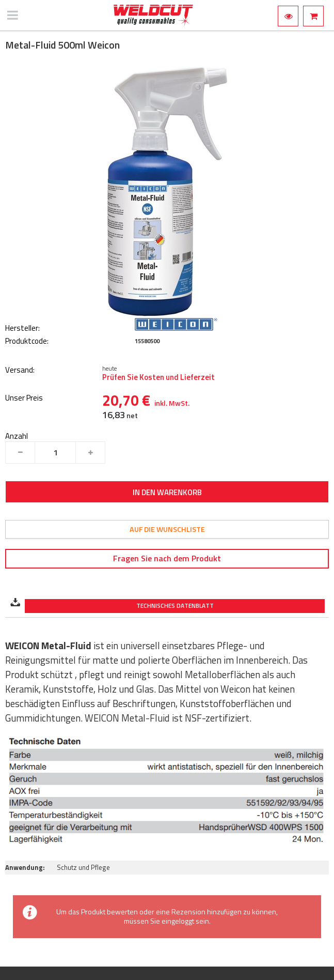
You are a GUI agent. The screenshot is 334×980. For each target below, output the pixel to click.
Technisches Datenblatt (175, 606)
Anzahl (17, 436)
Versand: (20, 370)
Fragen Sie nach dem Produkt (167, 558)
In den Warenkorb (167, 492)
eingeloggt (178, 921)
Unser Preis (24, 398)
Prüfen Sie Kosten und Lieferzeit (158, 377)
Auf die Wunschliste (167, 529)
